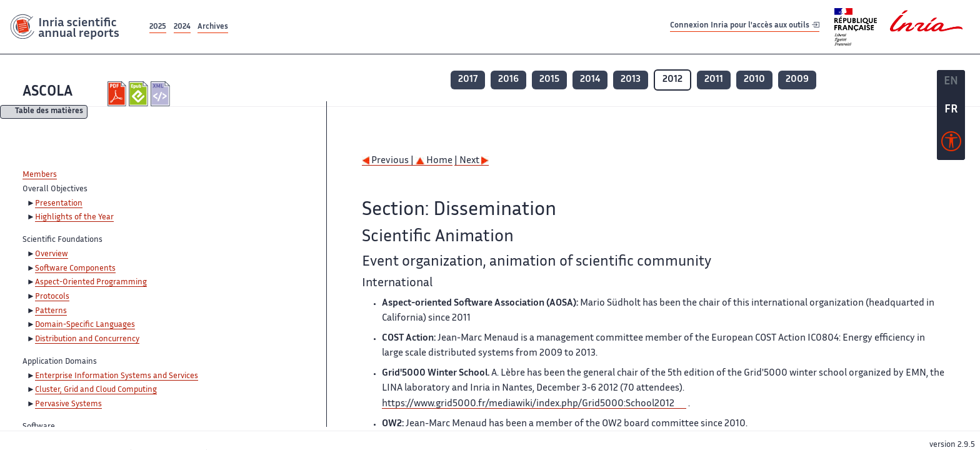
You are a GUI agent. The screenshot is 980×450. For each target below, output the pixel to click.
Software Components (75, 269)
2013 (631, 80)
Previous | (389, 161)
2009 (797, 80)
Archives (213, 27)
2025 (158, 27)
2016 (508, 80)
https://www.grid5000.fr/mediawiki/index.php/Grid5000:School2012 (528, 404)
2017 (468, 80)
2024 (182, 27)
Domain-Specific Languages (85, 325)
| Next (472, 161)
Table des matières (49, 112)
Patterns (51, 311)
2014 (590, 80)
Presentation (59, 204)
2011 (714, 80)
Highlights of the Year (74, 217)
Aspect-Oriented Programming (91, 282)
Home (434, 161)
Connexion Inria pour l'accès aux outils (745, 27)
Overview (52, 254)
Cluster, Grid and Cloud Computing (96, 390)
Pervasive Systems (68, 404)
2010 (754, 80)
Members (40, 175)
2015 (549, 80)
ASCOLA (47, 92)
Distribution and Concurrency (87, 339)
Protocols (52, 297)
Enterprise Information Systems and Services (117, 376)
